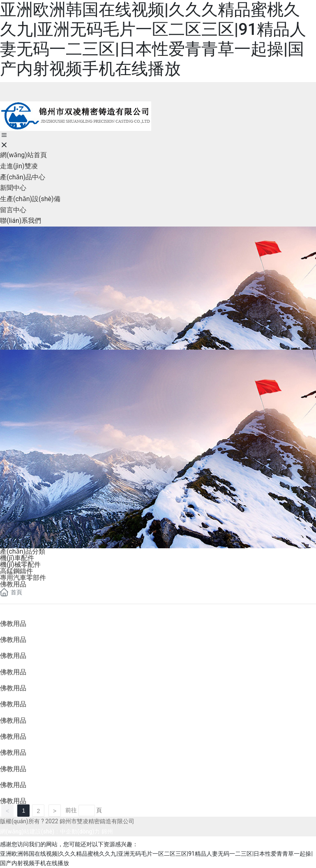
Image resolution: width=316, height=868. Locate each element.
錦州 (107, 831)
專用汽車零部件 (23, 578)
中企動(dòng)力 (80, 831)
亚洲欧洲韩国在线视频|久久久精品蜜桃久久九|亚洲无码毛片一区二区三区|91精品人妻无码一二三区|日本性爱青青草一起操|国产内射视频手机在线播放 (153, 39)
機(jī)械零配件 (20, 565)
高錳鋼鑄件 (16, 571)
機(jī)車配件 (17, 558)
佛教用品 (13, 584)
